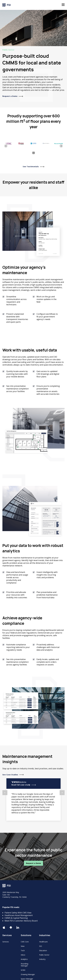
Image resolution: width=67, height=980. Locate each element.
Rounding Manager (24, 965)
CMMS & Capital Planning (16, 918)
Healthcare (43, 942)
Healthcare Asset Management (19, 915)
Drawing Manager (28, 974)
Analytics (24, 959)
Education (43, 950)
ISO (41, 946)
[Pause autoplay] (34, 153)
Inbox (23, 955)
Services (6, 942)
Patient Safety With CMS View (18, 913)
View (23, 946)
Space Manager (27, 979)
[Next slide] (61, 146)
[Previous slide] (6, 146)
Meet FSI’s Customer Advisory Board (21, 921)
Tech (23, 950)
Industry (42, 959)
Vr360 (23, 970)
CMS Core (25, 942)
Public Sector (44, 955)
